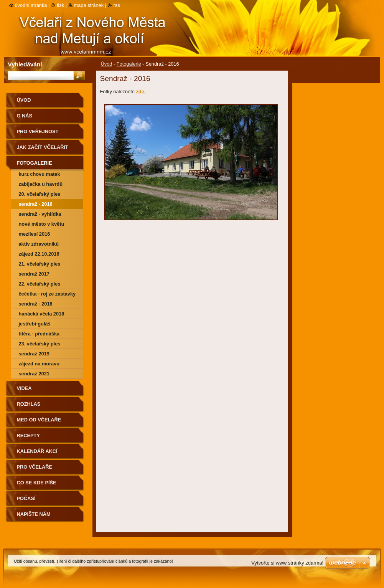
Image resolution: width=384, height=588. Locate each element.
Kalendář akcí (37, 451)
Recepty (28, 435)
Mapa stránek (89, 5)
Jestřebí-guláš (35, 324)
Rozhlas (29, 404)
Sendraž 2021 (34, 374)
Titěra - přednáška (39, 334)
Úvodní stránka (31, 5)
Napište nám (34, 514)
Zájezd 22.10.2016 (39, 254)
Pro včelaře (35, 467)
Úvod (107, 64)
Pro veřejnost (38, 131)
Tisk (60, 5)
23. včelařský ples (40, 344)
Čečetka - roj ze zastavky (47, 294)
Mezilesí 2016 (35, 234)
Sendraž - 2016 (36, 204)
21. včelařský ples (40, 264)
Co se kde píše (37, 483)
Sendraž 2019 (34, 354)
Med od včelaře (39, 420)
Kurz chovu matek (40, 174)
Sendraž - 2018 (36, 304)
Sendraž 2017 (34, 274)
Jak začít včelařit (43, 147)
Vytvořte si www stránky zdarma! (287, 563)
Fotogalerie (129, 64)
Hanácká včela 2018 (42, 314)
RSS (117, 5)
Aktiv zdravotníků (39, 244)
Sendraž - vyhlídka (40, 214)
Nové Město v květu (42, 224)
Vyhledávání (25, 64)
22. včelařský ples (40, 284)
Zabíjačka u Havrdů (41, 184)
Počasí (26, 498)
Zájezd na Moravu (39, 364)
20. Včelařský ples (40, 194)
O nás (25, 116)
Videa (24, 388)
